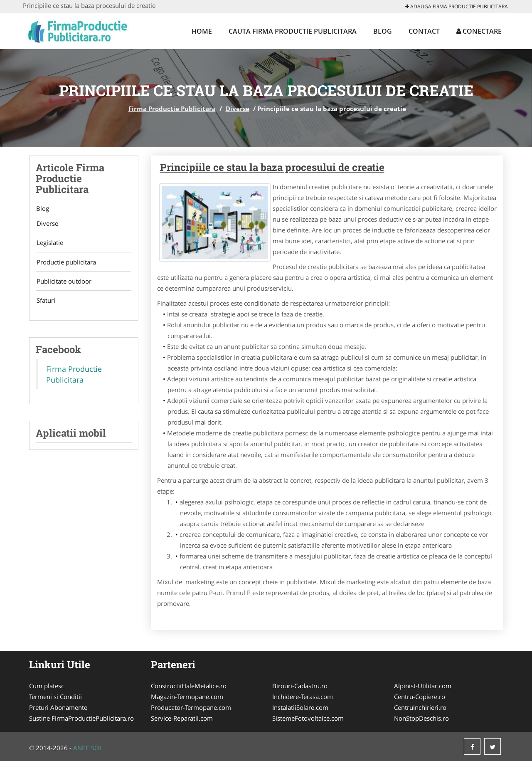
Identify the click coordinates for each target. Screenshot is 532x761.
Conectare (479, 31)
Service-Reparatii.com (182, 718)
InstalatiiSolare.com (300, 707)
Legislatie (49, 243)
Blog (383, 31)
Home (202, 31)
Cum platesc (47, 686)
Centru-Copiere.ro (420, 697)
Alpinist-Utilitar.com (423, 686)
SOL (97, 748)
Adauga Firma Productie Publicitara (457, 6)
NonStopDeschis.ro (421, 718)
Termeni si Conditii (55, 697)
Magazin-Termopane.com (187, 697)
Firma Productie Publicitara (172, 109)
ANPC (81, 748)
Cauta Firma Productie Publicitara (293, 31)
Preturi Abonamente (58, 707)
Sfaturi (45, 302)
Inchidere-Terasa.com (303, 697)
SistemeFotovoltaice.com (308, 718)
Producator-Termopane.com (191, 707)
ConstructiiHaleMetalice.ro (189, 686)
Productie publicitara (65, 263)
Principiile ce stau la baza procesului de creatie (272, 167)
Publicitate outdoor (63, 282)
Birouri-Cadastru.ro (300, 686)
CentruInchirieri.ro (420, 707)
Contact (424, 31)
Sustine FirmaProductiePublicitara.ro (81, 718)
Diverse (238, 109)
